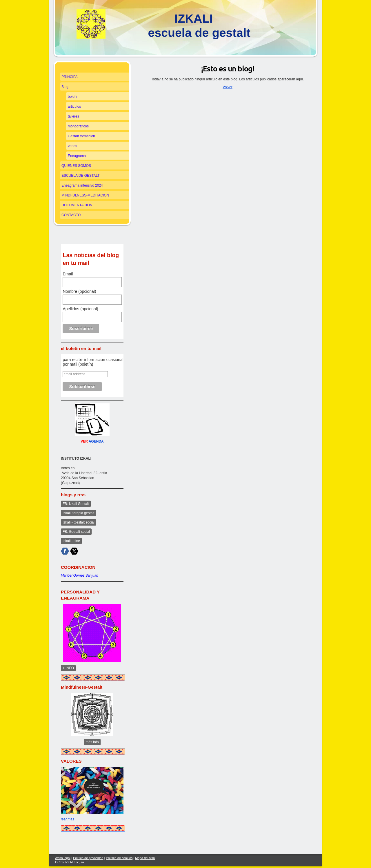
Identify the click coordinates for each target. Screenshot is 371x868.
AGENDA (96, 441)
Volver (227, 87)
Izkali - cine (71, 541)
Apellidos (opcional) (80, 309)
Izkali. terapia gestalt (78, 513)
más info (92, 742)
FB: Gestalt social (76, 532)
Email (68, 274)
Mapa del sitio (145, 858)
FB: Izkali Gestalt (76, 504)
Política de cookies (119, 858)
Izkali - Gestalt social (79, 522)
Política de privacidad (88, 858)
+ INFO (68, 668)
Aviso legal (63, 858)
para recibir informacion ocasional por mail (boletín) (93, 362)
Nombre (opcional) (79, 291)
